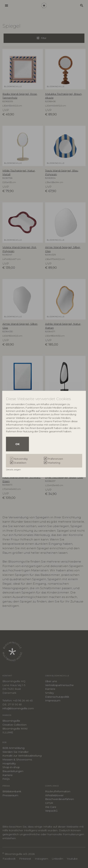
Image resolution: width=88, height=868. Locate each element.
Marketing (54, 462)
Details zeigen (14, 469)
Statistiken (20, 462)
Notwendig (21, 459)
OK (17, 444)
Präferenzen (55, 459)
